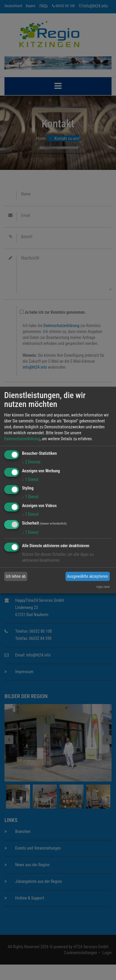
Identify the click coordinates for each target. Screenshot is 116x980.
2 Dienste (31, 462)
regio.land (103, 587)
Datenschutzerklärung (22, 439)
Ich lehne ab (16, 576)
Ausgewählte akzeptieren (87, 576)
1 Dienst (30, 479)
